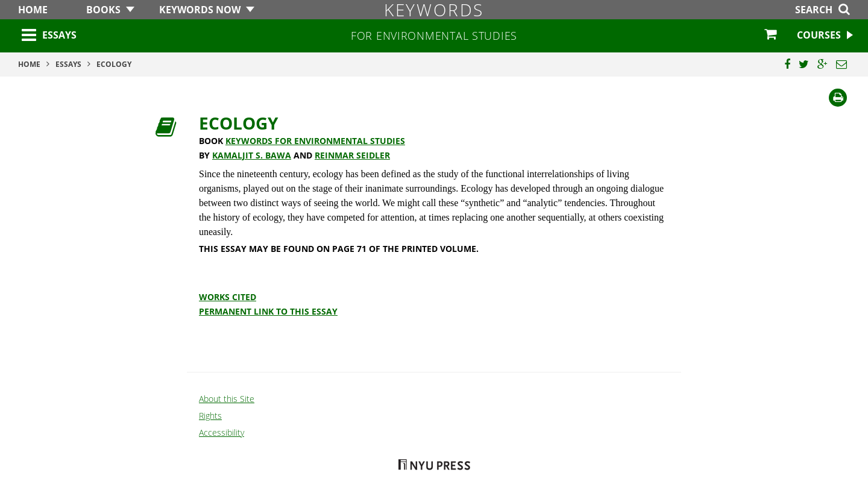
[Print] (838, 98)
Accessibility (222, 432)
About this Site (227, 399)
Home (33, 10)
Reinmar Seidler (352, 155)
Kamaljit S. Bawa (252, 155)
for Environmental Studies (434, 36)
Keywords (434, 10)
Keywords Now (200, 10)
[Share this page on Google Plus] (822, 64)
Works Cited (228, 297)
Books (103, 10)
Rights (210, 416)
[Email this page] (841, 64)
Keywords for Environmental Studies (315, 141)
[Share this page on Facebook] (787, 64)
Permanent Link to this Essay (268, 311)
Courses (819, 35)
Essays (59, 35)
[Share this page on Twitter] (804, 64)
